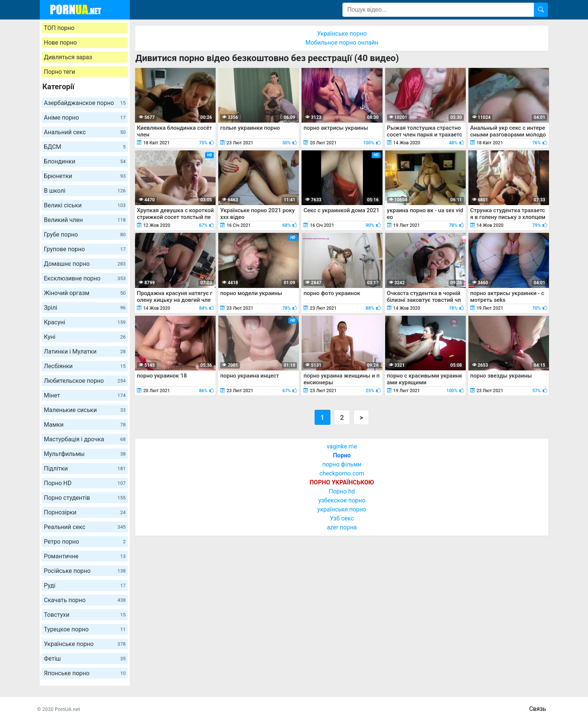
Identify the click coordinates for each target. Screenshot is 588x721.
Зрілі (85, 308)
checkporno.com (342, 473)
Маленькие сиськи (85, 410)
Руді (85, 585)
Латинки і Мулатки (85, 352)
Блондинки (85, 161)
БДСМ (85, 147)
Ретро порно (85, 542)
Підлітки (85, 468)
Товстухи (85, 615)
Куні (85, 337)
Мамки (85, 425)
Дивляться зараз (68, 57)
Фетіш (85, 659)
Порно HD (85, 483)
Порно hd (342, 491)
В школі (85, 191)
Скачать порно (85, 600)
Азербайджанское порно (85, 103)
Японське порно (85, 673)
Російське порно (85, 571)
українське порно (342, 509)
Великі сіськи (85, 205)
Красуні (85, 322)
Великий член (85, 220)
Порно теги (59, 72)
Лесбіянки (85, 366)
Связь (538, 709)
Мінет (85, 395)
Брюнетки (85, 176)
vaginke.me (342, 446)
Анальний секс (85, 132)
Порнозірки (85, 512)
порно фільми (342, 464)
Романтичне (85, 556)
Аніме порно (85, 118)
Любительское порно (85, 381)
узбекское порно (342, 500)
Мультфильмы (85, 454)
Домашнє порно (85, 264)
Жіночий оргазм (85, 293)
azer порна (342, 527)
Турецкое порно (85, 629)
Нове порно (60, 43)
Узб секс (342, 518)
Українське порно (85, 644)
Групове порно (85, 249)
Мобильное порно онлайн (342, 43)
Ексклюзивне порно (85, 278)
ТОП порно (59, 28)
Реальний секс (85, 527)
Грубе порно (85, 235)
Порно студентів (85, 498)
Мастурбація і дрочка (85, 439)
